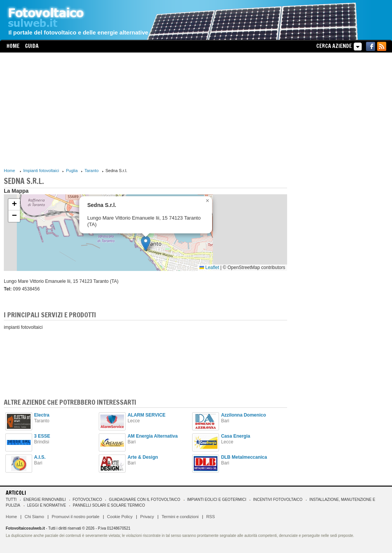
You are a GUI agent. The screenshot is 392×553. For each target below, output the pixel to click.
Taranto (92, 171)
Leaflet (209, 267)
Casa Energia (235, 436)
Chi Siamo (34, 517)
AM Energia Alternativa (153, 436)
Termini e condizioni (180, 517)
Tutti (11, 500)
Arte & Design (143, 457)
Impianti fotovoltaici (41, 171)
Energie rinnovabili (44, 500)
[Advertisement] (145, 110)
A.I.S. (40, 457)
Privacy (147, 517)
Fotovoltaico (87, 500)
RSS (211, 517)
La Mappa (16, 191)
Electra (42, 415)
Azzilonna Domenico (243, 415)
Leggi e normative (47, 505)
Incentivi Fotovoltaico (278, 500)
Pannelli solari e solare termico (109, 505)
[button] (146, 244)
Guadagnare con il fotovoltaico (144, 500)
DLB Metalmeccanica (244, 457)
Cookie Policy (120, 517)
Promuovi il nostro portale (76, 517)
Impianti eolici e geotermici (217, 500)
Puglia (72, 171)
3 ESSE (42, 436)
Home (13, 46)
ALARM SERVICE (146, 415)
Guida (32, 46)
